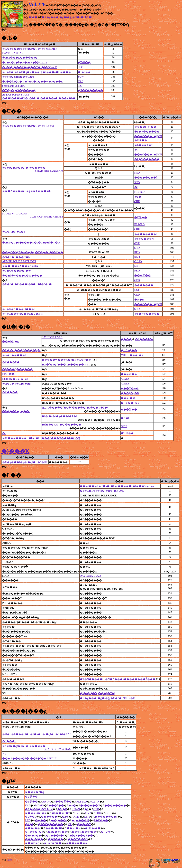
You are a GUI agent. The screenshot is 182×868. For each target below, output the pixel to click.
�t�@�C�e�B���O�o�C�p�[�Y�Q (31, 243)
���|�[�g (10, 341)
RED (137, 252)
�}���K (15, 451)
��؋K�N (74, 828)
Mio (70, 824)
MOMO (40, 805)
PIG (80, 86)
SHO (80, 67)
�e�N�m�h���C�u (18, 77)
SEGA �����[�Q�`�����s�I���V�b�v (75, 408)
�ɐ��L (31, 817)
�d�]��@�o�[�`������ (33, 169)
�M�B (139, 300)
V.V (4, 754)
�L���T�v (143, 145)
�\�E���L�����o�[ (20, 58)
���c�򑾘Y (137, 355)
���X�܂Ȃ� (130, 388)
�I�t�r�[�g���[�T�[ (59, 416)
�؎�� (106, 832)
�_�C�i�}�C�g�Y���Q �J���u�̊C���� (37, 72)
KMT (137, 257)
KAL (81, 81)
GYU (137, 243)
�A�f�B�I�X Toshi (39, 809)
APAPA (125, 379)
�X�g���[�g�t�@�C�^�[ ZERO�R (30, 49)
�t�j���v (59, 820)
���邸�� (142, 275)
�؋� (138, 197)
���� (126, 339)
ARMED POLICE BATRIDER (19, 261)
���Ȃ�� (56, 805)
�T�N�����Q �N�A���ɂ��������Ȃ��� (118, 679)
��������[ (146, 178)
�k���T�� (57, 832)
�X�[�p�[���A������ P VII (66, 365)
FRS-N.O (139, 192)
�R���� (10, 392)
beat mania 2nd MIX (13, 86)
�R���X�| (11, 362)
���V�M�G (78, 839)
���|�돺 (128, 398)
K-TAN (76, 809)
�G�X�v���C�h (16, 257)
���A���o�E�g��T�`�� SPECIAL (30, 758)
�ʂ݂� (10, 860)
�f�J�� (84, 72)
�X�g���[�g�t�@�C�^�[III (25, 462)
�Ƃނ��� (129, 350)
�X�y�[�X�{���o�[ (19, 90)
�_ (4, 433)
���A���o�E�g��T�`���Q (27, 191)
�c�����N (144, 239)
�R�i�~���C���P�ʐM (21, 350)
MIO (123, 355)
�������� (115, 805)
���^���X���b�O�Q (21, 266)
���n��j (33, 828)
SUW (81, 77)
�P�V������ (90, 90)
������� (144, 285)
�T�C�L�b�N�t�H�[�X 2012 (25, 63)
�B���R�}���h (16, 411)
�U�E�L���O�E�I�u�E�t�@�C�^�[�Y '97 (37, 734)
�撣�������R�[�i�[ (21, 438)
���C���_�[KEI (148, 136)
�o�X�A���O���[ (19, 309)
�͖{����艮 (80, 820)
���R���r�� (84, 832)
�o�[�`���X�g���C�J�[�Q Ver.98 (30, 67)
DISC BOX (8, 374)
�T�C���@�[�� (17, 271)
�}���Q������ (17, 369)
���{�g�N (130, 393)
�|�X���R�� (81, 836)
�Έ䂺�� (84, 62)
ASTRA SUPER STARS (16, 95)
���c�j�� (34, 839)
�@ (4, 29)
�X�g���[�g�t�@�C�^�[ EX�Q (67, 17)
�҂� (72, 805)
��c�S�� (33, 836)
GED (137, 280)
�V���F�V (55, 836)
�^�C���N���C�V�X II (22, 314)
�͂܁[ (136, 150)
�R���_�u (34, 832)
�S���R (9, 741)
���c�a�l (54, 828)
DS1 (137, 290)
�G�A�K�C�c (13, 232)
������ (49, 817)
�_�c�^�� (53, 843)
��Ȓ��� (56, 839)
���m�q (32, 843)
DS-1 (87, 817)
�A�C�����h (14, 355)
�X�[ (125, 418)
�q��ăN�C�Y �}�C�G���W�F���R (33, 82)
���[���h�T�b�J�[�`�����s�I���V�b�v (39, 98)
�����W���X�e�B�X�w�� (66, 360)
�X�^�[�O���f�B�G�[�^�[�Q (28, 284)
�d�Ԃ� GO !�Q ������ (61, 425)
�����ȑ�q (34, 792)
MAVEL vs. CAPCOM (33, 215)
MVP (137, 266)
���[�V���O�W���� (22, 276)
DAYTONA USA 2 (13, 53)
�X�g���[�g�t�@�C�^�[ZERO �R (107, 698)
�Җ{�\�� (93, 828)
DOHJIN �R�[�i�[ (15, 379)
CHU (137, 201)
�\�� (33, 17)
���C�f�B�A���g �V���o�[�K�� (33, 252)
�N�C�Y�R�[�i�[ (17, 384)
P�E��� (101, 820)
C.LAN (138, 261)
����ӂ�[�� (145, 127)
